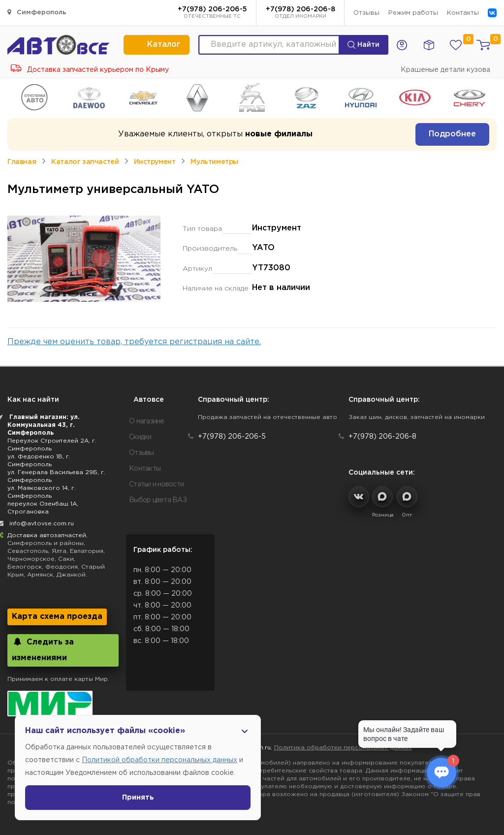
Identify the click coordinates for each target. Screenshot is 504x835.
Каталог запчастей (85, 162)
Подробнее (452, 134)
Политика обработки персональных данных (343, 748)
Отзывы (366, 13)
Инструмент (155, 162)
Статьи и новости (156, 484)
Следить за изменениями (43, 650)
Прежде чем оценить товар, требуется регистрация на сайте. (134, 342)
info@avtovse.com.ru (42, 524)
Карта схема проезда (57, 617)
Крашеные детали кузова (445, 70)
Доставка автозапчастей (47, 535)
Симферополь (37, 12)
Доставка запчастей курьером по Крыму (90, 70)
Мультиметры (214, 162)
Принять (138, 798)
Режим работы (413, 13)
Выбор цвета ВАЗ (158, 500)
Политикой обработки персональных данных (159, 760)
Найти (363, 45)
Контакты (463, 13)
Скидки (140, 437)
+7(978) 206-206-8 (300, 13)
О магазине (147, 421)
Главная (22, 162)
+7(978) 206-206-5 (212, 13)
